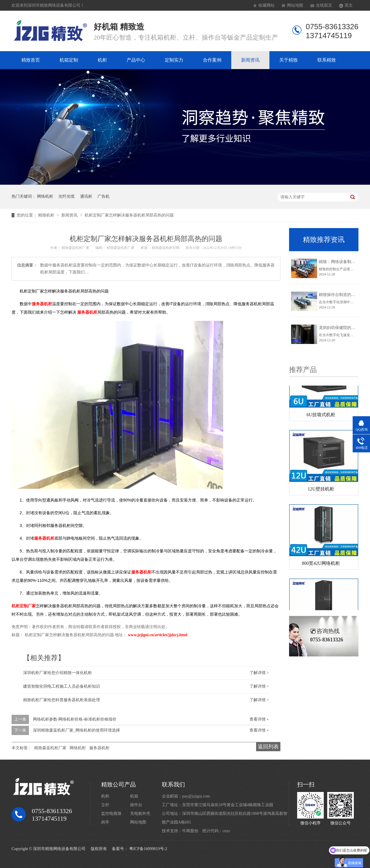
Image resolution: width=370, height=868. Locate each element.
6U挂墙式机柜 (321, 416)
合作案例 (212, 60)
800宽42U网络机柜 (321, 564)
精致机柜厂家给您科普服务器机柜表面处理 (62, 700)
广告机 (103, 196)
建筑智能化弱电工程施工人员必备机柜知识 (62, 686)
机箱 (134, 796)
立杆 (105, 805)
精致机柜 (47, 215)
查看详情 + (259, 719)
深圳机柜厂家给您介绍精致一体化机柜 (58, 673)
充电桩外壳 (140, 814)
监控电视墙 (111, 814)
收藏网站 (267, 5)
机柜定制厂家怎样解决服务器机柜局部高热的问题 (129, 215)
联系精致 (327, 60)
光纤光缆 (66, 196)
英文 (349, 5)
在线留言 (324, 5)
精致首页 (31, 60)
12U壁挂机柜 (321, 490)
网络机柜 (45, 196)
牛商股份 (190, 831)
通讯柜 (86, 196)
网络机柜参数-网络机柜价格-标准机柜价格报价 (75, 719)
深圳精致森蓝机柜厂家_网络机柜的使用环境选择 (76, 730)
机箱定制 (69, 60)
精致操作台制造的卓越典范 (343, 295)
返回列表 (268, 747)
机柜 (102, 60)
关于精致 (288, 60)
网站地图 (295, 5)
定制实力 (174, 60)
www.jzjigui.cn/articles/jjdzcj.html (158, 635)
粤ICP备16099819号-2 (148, 849)
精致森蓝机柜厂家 (50, 748)
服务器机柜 (99, 748)
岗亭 (105, 822)
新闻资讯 (250, 60)
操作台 (136, 805)
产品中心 (136, 60)
